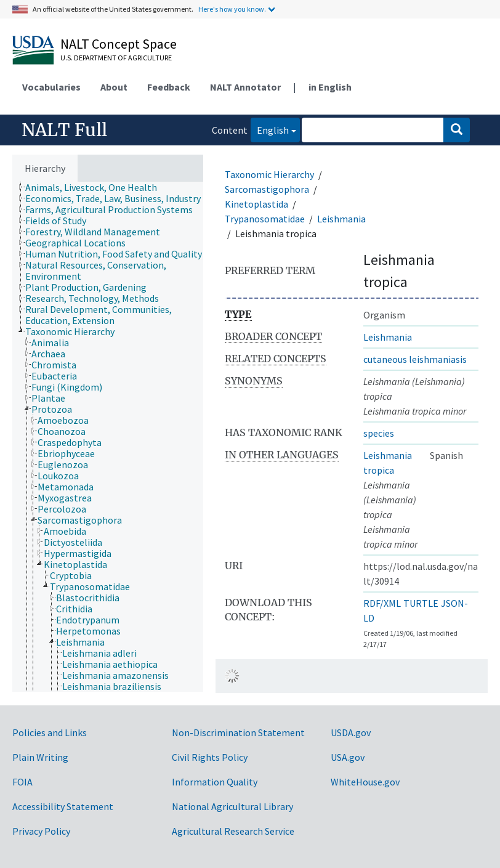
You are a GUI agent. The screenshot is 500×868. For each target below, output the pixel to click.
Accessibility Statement (63, 806)
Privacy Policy (41, 831)
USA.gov (348, 757)
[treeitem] (96, 187)
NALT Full (64, 130)
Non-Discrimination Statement (238, 732)
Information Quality (215, 782)
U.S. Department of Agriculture (116, 58)
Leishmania (341, 219)
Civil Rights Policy (210, 757)
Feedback (169, 87)
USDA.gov (351, 732)
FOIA (22, 782)
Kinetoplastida (256, 204)
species (379, 433)
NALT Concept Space (119, 44)
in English (330, 87)
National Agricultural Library (232, 806)
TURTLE (421, 603)
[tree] (108, 437)
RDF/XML (382, 603)
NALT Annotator (245, 87)
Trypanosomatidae (265, 219)
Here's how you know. (232, 9)
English (270, 129)
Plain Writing (40, 757)
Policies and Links (50, 732)
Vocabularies (51, 87)
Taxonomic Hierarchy (269, 174)
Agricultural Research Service (233, 831)
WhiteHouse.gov (365, 782)
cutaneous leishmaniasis (415, 359)
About (114, 87)
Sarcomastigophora (267, 189)
